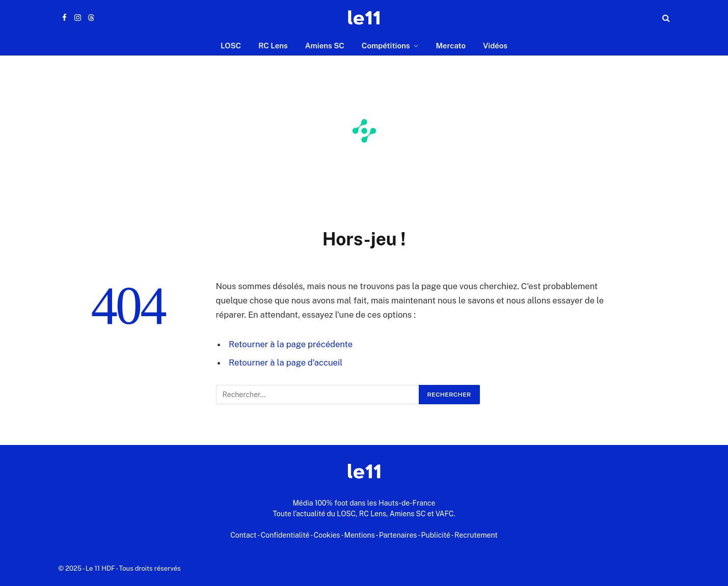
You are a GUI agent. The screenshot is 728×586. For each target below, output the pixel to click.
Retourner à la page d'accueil (286, 362)
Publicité (436, 535)
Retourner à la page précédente (291, 344)
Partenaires (398, 535)
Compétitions (386, 46)
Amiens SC (325, 46)
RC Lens (273, 46)
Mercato (451, 46)
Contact (243, 535)
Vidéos (495, 46)
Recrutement (476, 535)
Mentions (360, 535)
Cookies (327, 535)
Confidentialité (285, 535)
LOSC (231, 46)
